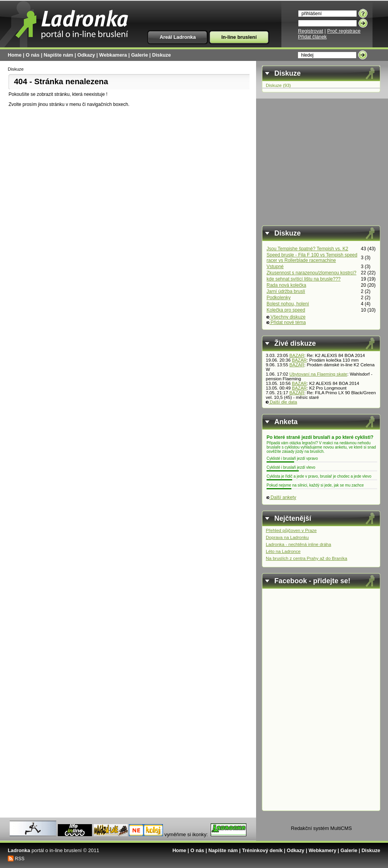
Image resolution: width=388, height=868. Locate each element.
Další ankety (281, 497)
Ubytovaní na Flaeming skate (318, 374)
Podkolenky (279, 298)
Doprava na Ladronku (287, 537)
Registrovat (311, 31)
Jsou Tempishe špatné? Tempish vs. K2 (307, 249)
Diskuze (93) (278, 85)
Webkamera (113, 55)
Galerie (139, 55)
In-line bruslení (239, 37)
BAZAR (297, 355)
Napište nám (59, 55)
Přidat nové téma (286, 322)
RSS (20, 859)
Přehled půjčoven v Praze (291, 530)
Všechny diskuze (286, 317)
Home (15, 55)
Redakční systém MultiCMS (321, 828)
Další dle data (281, 402)
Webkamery (322, 850)
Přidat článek (312, 37)
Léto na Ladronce (283, 551)
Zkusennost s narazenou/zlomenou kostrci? (311, 273)
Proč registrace (344, 31)
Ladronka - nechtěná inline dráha (298, 544)
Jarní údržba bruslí (286, 291)
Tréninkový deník (262, 850)
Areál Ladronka (178, 37)
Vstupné (275, 267)
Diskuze (161, 55)
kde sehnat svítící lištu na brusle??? (304, 279)
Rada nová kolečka (286, 285)
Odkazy (86, 55)
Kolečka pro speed (286, 310)
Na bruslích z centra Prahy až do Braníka (307, 558)
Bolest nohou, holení (288, 304)
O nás (33, 55)
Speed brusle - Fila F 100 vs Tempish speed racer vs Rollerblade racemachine (312, 258)
